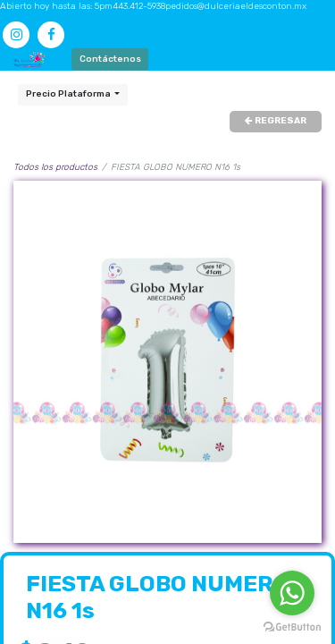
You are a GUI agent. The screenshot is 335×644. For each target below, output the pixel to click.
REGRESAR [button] (276, 121)
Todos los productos (55, 167)
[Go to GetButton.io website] (292, 627)
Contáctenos (110, 59)
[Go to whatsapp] (292, 593)
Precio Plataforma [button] (69, 94)
